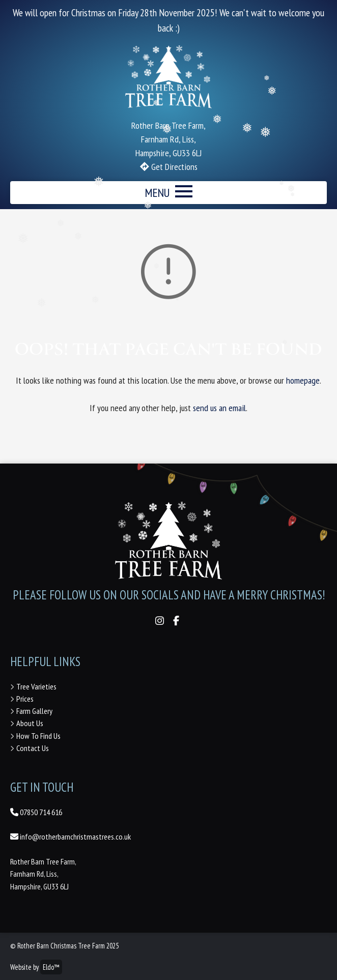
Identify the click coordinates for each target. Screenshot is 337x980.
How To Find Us (38, 736)
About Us (30, 723)
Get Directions (173, 167)
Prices (25, 699)
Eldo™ (51, 967)
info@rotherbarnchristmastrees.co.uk (71, 837)
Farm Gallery (34, 711)
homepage (303, 380)
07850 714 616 (36, 812)
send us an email (219, 408)
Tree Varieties (36, 686)
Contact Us (33, 748)
